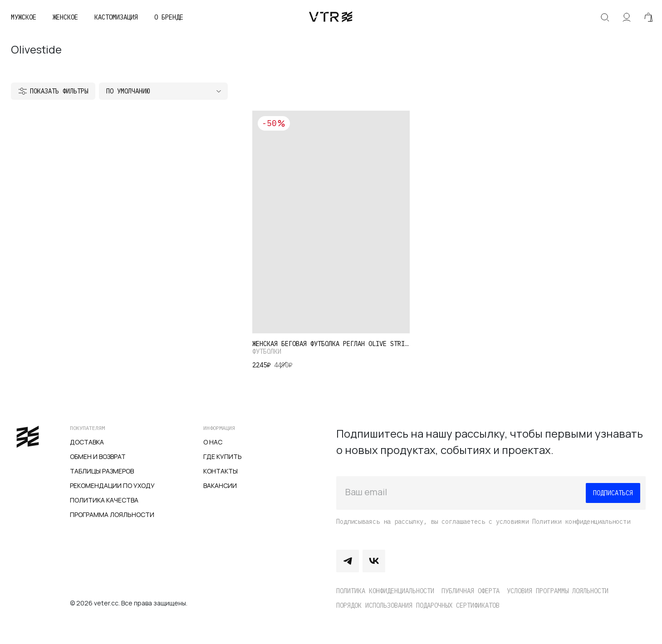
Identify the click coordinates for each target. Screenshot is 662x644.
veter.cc (331, 17)
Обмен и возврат (98, 456)
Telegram (348, 561)
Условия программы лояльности (558, 591)
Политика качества (104, 500)
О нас (213, 442)
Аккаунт (627, 17)
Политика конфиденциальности (385, 591)
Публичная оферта (471, 591)
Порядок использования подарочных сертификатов (418, 605)
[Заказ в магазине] (163, 91)
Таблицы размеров (102, 471)
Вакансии (220, 485)
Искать (605, 17)
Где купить (223, 456)
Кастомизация (116, 17)
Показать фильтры (59, 91)
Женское (65, 17)
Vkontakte (374, 561)
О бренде (169, 17)
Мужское (24, 17)
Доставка (87, 442)
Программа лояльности (112, 515)
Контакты (221, 471)
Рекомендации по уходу (112, 485)
